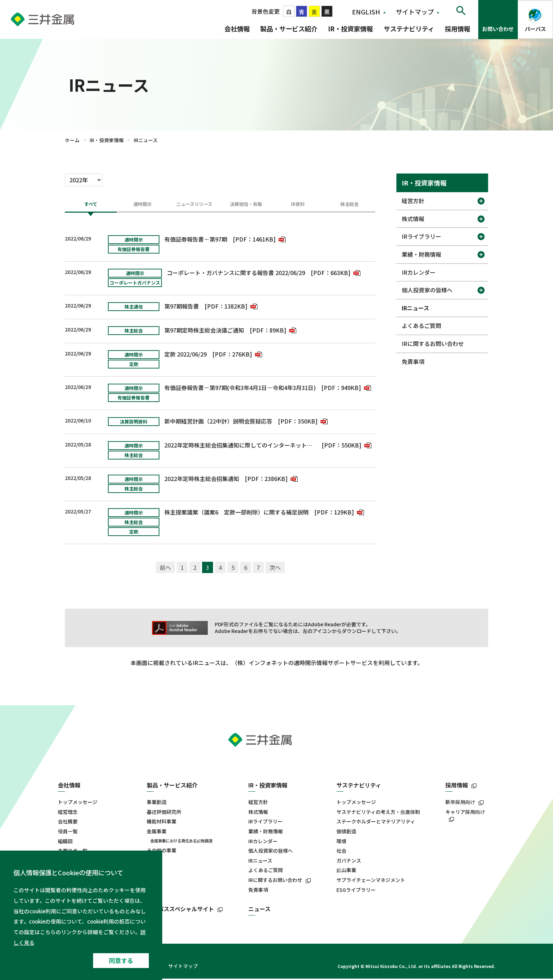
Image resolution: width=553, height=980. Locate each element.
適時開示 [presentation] (142, 205)
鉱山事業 (346, 872)
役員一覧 (68, 833)
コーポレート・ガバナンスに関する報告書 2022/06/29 (236, 274)
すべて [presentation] (91, 205)
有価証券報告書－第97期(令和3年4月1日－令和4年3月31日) (240, 389)
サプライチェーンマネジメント (371, 881)
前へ (165, 569)
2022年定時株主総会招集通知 (202, 480)
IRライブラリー (421, 236)
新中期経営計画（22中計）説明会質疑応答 (218, 422)
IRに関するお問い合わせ (433, 343)
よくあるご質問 (421, 325)
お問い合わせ (498, 29)
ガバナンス (349, 862)
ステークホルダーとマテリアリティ (376, 823)
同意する (121, 960)
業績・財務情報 (421, 254)
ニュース (259, 910)
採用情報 (457, 29)
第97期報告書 (182, 308)
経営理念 (68, 813)
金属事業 (157, 833)
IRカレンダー (419, 272)
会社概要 (68, 823)
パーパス (535, 29)
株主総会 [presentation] (350, 205)
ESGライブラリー (356, 891)
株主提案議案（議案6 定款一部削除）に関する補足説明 (236, 513)
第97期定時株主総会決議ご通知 (204, 331)
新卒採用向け (460, 804)
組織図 (65, 843)
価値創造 (346, 833)
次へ (275, 569)
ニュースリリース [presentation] (194, 205)
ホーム (72, 140)
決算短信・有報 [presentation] (246, 205)
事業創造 (157, 804)
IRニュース (415, 308)
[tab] (91, 207)
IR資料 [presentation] (298, 205)
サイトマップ (415, 12)
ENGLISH (366, 12)
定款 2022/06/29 (186, 355)
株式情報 (413, 219)
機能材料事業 (162, 823)
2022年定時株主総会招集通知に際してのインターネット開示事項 (240, 446)
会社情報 (237, 29)
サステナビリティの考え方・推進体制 (378, 813)
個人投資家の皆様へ (427, 290)
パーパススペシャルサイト (180, 910)
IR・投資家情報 (350, 29)
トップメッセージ (78, 804)
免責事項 (413, 361)
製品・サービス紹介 (289, 29)
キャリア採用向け (465, 813)
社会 (341, 852)
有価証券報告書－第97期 (196, 241)
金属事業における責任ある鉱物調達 (181, 842)
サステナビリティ (409, 29)
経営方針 (413, 201)
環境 (341, 843)
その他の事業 (162, 852)
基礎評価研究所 (164, 813)
